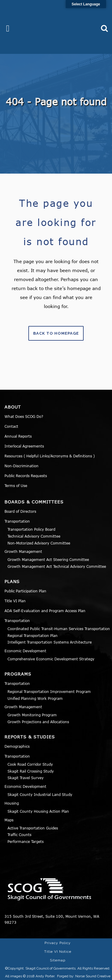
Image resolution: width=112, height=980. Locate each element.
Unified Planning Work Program (35, 698)
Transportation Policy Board (31, 529)
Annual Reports (18, 436)
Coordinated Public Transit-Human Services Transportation (59, 629)
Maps (9, 820)
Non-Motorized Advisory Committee (39, 543)
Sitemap (58, 960)
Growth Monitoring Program (32, 715)
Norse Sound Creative (93, 976)
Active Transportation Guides (33, 828)
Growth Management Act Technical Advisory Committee (57, 566)
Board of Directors (20, 511)
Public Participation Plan (25, 591)
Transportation (17, 521)
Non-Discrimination (22, 466)
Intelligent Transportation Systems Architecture (50, 642)
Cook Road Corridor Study (30, 764)
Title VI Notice (58, 952)
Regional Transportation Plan (33, 635)
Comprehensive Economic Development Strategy (51, 659)
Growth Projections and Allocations (38, 722)
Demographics (17, 746)
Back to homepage (56, 333)
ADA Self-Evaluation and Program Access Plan (45, 611)
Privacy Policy (58, 943)
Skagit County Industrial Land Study (40, 794)
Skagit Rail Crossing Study (31, 771)
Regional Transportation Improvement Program (49, 691)
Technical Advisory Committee (34, 536)
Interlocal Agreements (24, 446)
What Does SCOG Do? (24, 416)
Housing (12, 803)
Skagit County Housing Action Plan (38, 811)
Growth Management (23, 551)
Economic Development (25, 651)
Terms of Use (16, 486)
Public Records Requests (26, 476)
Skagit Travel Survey (26, 778)
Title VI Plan (15, 601)
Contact (11, 426)
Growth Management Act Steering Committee (48, 559)
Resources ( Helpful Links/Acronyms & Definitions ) (50, 456)
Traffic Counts (19, 835)
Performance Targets (26, 841)
